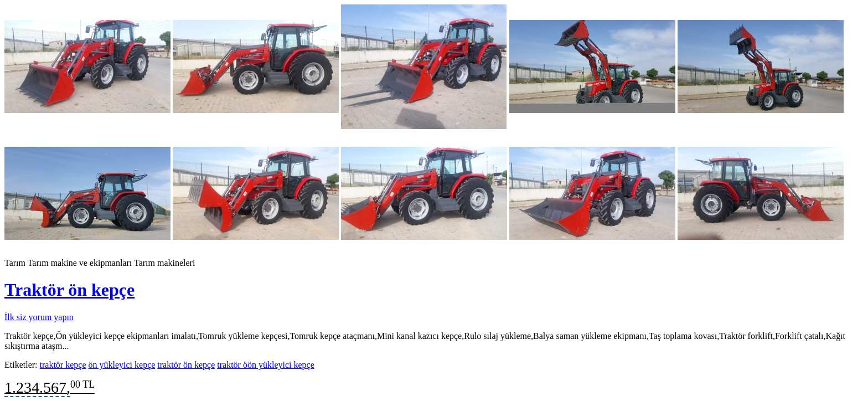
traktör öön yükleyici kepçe (266, 365)
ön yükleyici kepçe (122, 365)
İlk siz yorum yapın (39, 317)
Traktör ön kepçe (69, 290)
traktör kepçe (63, 365)
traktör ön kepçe (186, 365)
